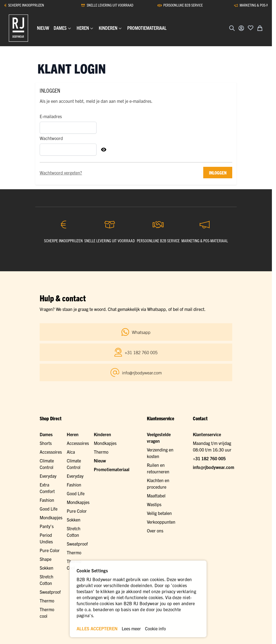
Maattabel (156, 496)
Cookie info (155, 628)
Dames (46, 434)
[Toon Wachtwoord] (104, 150)
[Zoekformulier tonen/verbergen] (232, 28)
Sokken (74, 520)
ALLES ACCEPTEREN (97, 628)
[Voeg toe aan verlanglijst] (251, 28)
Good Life (49, 509)
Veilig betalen (159, 513)
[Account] (241, 28)
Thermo (74, 552)
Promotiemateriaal (112, 469)
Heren (73, 434)
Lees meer (131, 628)
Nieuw (100, 461)
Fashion (47, 500)
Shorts (46, 443)
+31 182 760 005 (209, 458)
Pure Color (50, 550)
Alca (71, 452)
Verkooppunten (161, 522)
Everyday (48, 476)
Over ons (155, 531)
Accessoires (51, 452)
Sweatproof (77, 544)
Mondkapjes (51, 517)
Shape (46, 559)
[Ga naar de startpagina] (18, 28)
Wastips (154, 504)
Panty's (47, 526)
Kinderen (102, 434)
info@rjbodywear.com (213, 467)
